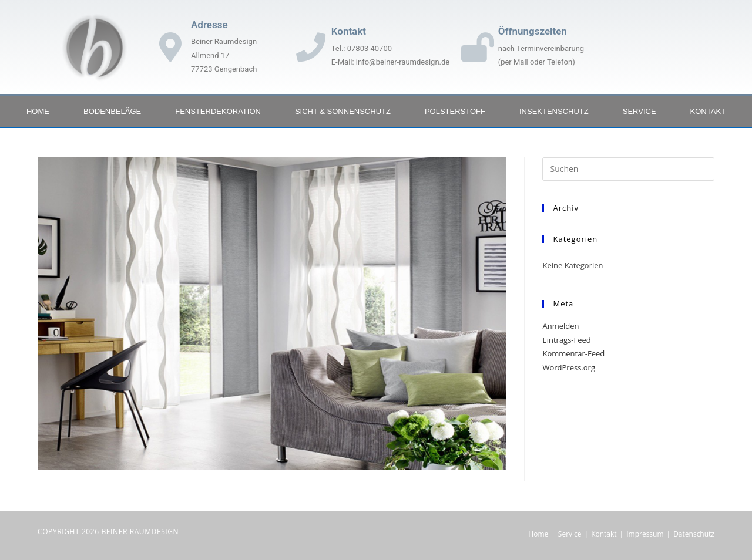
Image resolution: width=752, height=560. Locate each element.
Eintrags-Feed (566, 340)
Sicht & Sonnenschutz (343, 111)
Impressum (645, 534)
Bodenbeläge (112, 111)
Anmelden (560, 326)
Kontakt (708, 111)
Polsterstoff (455, 111)
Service (639, 111)
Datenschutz (694, 534)
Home (38, 111)
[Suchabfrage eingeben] (628, 169)
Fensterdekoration (218, 111)
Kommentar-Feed (573, 353)
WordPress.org (569, 367)
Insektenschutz (554, 111)
